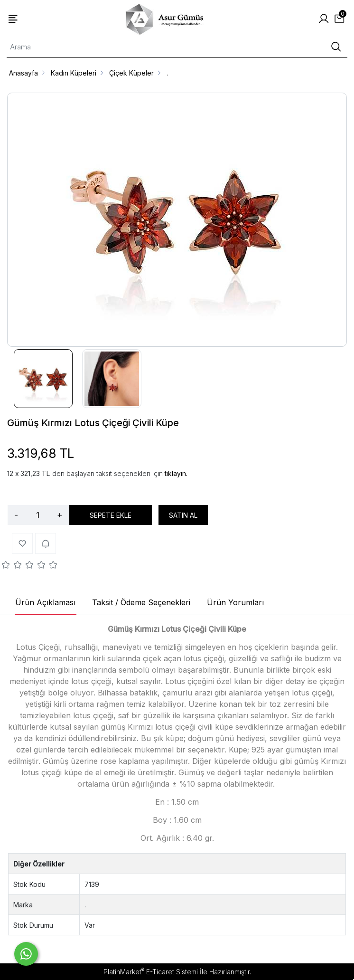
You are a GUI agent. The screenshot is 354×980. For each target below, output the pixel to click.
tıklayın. (176, 473)
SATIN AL (183, 515)
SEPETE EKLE (111, 515)
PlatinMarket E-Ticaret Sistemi (151, 972)
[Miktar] (37, 515)
